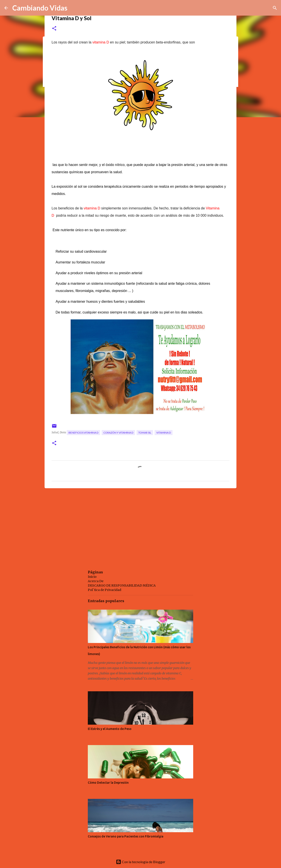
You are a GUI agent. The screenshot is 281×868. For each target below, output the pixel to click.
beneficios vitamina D (83, 433)
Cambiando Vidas (40, 8)
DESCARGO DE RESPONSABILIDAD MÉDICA (122, 585)
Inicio (92, 577)
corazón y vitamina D (118, 433)
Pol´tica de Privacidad (104, 590)
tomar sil (145, 433)
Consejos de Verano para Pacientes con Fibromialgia (126, 836)
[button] (54, 29)
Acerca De (96, 581)
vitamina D (164, 433)
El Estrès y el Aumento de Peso (110, 729)
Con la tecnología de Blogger (141, 862)
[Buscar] (275, 8)
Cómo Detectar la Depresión (108, 783)
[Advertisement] (140, 526)
